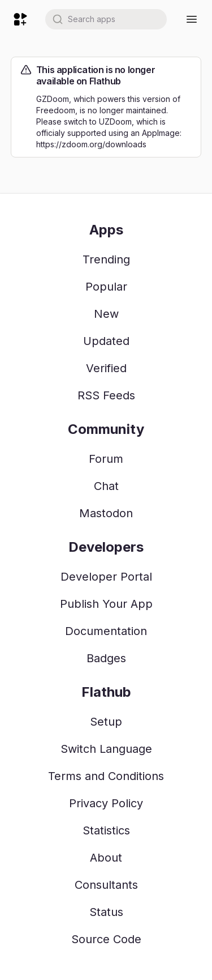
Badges (106, 658)
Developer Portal (106, 577)
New (106, 314)
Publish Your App (106, 604)
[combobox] (106, 19)
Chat (106, 486)
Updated (106, 341)
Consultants (106, 885)
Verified (106, 368)
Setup (106, 722)
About (106, 858)
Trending (106, 259)
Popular (106, 287)
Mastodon (106, 513)
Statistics (106, 830)
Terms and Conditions (106, 776)
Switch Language (106, 749)
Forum (106, 459)
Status (106, 912)
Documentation (106, 631)
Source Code (106, 939)
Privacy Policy (106, 803)
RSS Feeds (106, 395)
